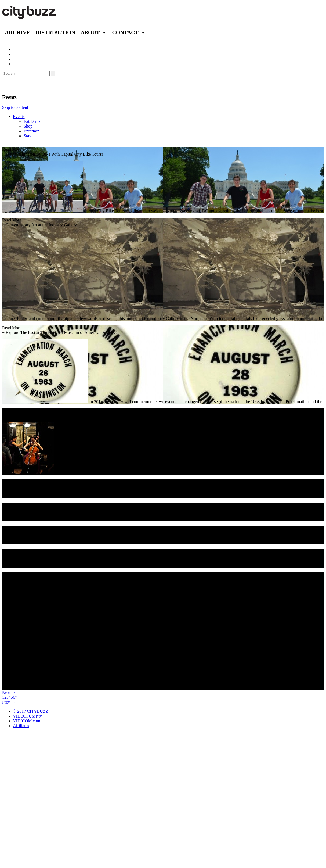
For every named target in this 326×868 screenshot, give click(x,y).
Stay (27, 136)
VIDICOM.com (27, 721)
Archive (17, 33)
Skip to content (15, 107)
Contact (125, 33)
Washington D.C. (26, 85)
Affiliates (21, 726)
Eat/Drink (32, 121)
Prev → (9, 702)
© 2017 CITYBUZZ (30, 711)
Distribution (55, 33)
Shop (28, 126)
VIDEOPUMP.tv (27, 716)
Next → (9, 692)
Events (19, 116)
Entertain (32, 131)
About (90, 33)
